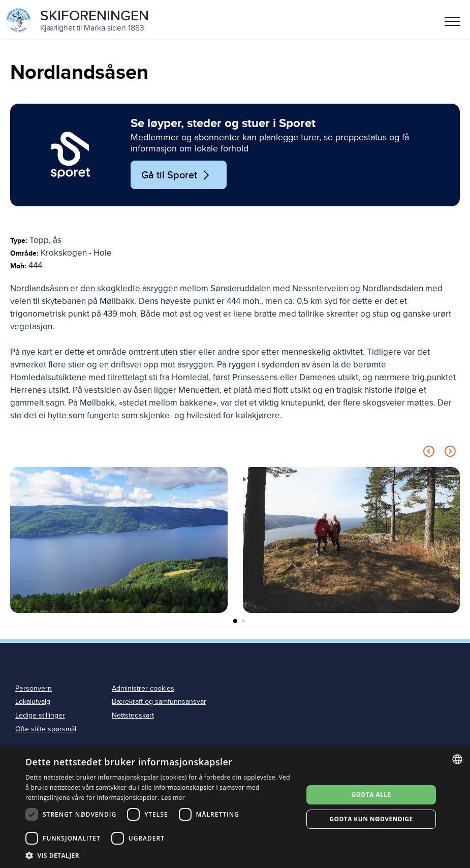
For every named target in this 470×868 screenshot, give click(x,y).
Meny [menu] (452, 21)
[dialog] (235, 807)
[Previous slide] (429, 454)
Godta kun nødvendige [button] (371, 819)
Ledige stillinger (40, 717)
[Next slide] (450, 454)
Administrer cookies (143, 689)
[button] (452, 20)
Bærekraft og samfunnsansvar (159, 703)
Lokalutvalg (33, 703)
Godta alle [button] (371, 795)
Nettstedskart (133, 717)
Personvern (34, 689)
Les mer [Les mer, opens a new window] (173, 798)
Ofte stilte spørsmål (46, 730)
